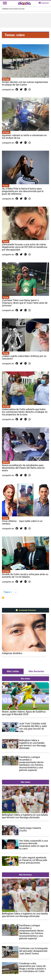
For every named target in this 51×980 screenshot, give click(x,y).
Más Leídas (13, 671)
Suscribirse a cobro (3, 598)
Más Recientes (36, 671)
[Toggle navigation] (5, 3)
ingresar (44, 3)
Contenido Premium (25, 610)
